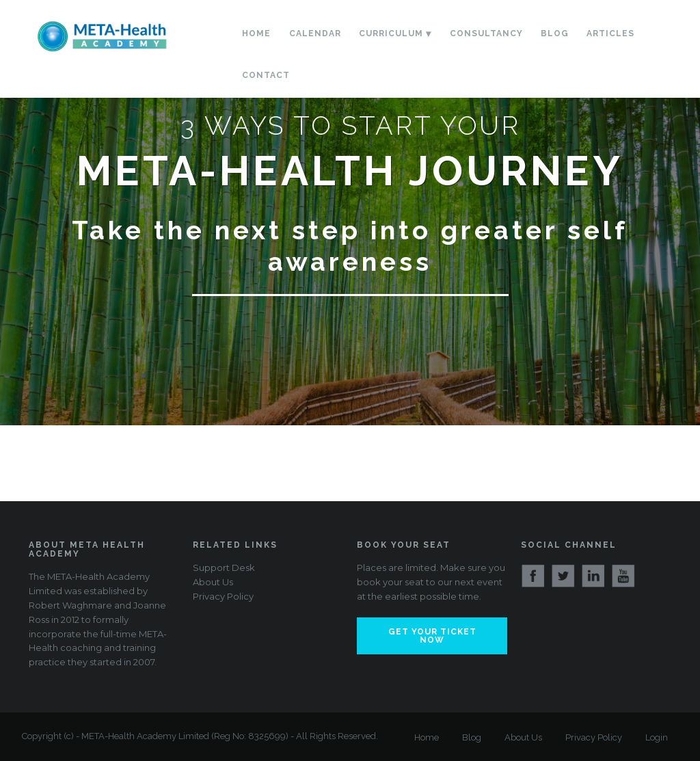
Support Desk (224, 568)
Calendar (315, 34)
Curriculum (391, 34)
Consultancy (486, 34)
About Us (213, 582)
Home (256, 34)
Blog (555, 34)
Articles (610, 34)
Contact (266, 75)
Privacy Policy (223, 596)
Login (657, 737)
